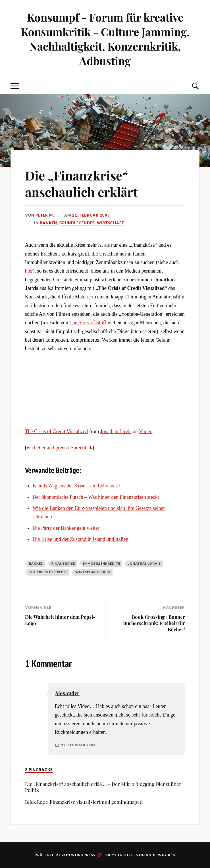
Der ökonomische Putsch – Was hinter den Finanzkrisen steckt (96, 497)
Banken (48, 223)
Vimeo (146, 431)
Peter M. (45, 215)
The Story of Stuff (88, 323)
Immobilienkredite (102, 563)
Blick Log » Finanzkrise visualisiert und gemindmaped (84, 802)
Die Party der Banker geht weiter (66, 528)
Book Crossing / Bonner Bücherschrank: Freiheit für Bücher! (154, 623)
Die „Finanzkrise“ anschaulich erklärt (81, 183)
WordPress (83, 855)
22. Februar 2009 (78, 745)
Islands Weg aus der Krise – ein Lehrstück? (76, 486)
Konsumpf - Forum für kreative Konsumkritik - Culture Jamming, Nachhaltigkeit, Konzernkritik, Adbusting (105, 39)
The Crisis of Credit (48, 572)
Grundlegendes (77, 223)
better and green (50, 448)
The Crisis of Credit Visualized (57, 431)
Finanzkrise (63, 563)
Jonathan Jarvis (116, 431)
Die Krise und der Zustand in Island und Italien (80, 539)
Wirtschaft (111, 223)
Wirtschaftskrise (93, 572)
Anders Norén (161, 855)
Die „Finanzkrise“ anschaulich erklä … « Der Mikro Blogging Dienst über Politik (103, 787)
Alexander (67, 693)
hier (29, 271)
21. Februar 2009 (91, 215)
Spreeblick (82, 448)
